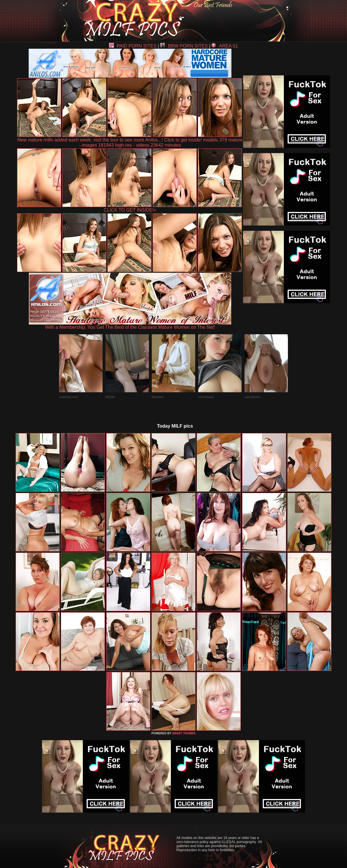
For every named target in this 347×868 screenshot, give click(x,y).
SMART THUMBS (184, 733)
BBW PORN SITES (184, 46)
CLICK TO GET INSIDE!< (130, 210)
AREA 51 (225, 46)
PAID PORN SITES (133, 46)
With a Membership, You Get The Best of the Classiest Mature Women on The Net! (130, 325)
